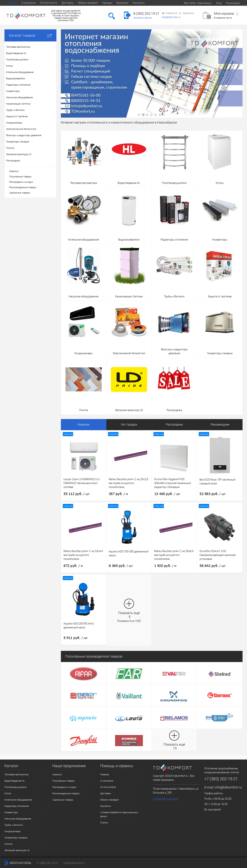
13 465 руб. (167, 494)
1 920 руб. (165, 566)
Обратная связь (18, 863)
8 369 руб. (121, 566)
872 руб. (73, 566)
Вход (219, 3)
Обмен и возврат (88, 3)
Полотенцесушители (15, 787)
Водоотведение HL (15, 781)
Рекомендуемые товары (23, 187)
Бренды (107, 3)
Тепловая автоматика (17, 774)
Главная (12, 3)
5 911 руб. (76, 638)
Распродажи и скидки (21, 182)
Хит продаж (129, 425)
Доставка (67, 3)
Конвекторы (11, 812)
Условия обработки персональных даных (119, 814)
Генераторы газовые (16, 838)
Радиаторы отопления (17, 806)
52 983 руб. (212, 494)
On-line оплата (49, 3)
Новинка (84, 425)
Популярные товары (20, 177)
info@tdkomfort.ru (171, 17)
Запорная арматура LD (17, 850)
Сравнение (186, 13)
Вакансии (122, 3)
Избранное (169, 13)
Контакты (139, 3)
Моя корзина (226, 14)
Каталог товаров (30, 35)
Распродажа (174, 425)
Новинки (14, 171)
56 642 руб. (212, 566)
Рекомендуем (220, 425)
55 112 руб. (76, 494)
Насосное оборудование (18, 819)
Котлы (8, 793)
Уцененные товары (20, 193)
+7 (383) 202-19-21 (47, 863)
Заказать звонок (143, 18)
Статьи (104, 823)
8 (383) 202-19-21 (146, 13)
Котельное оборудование (18, 800)
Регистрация (233, 3)
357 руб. (118, 494)
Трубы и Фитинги (14, 825)
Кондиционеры (13, 831)
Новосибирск (204, 3)
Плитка (8, 844)
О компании (28, 3)
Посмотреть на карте (166, 799)
